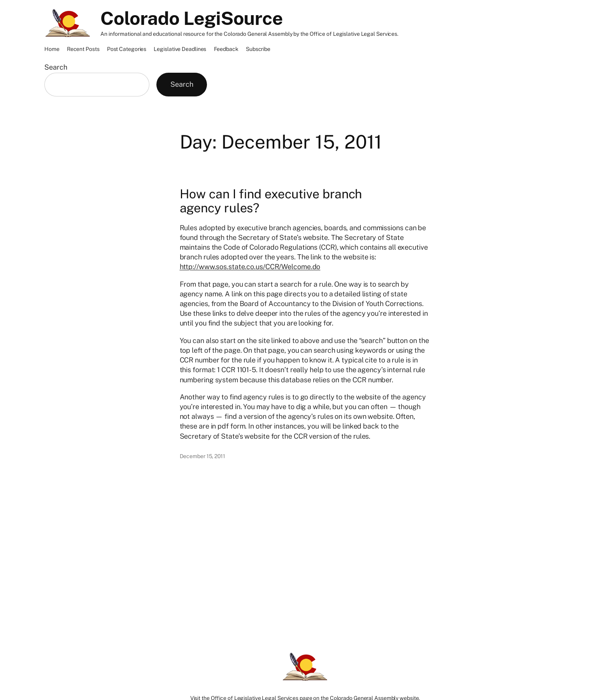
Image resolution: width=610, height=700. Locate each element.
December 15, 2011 (202, 456)
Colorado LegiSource (192, 18)
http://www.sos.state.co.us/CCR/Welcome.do (250, 267)
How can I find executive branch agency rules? (271, 201)
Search (56, 67)
